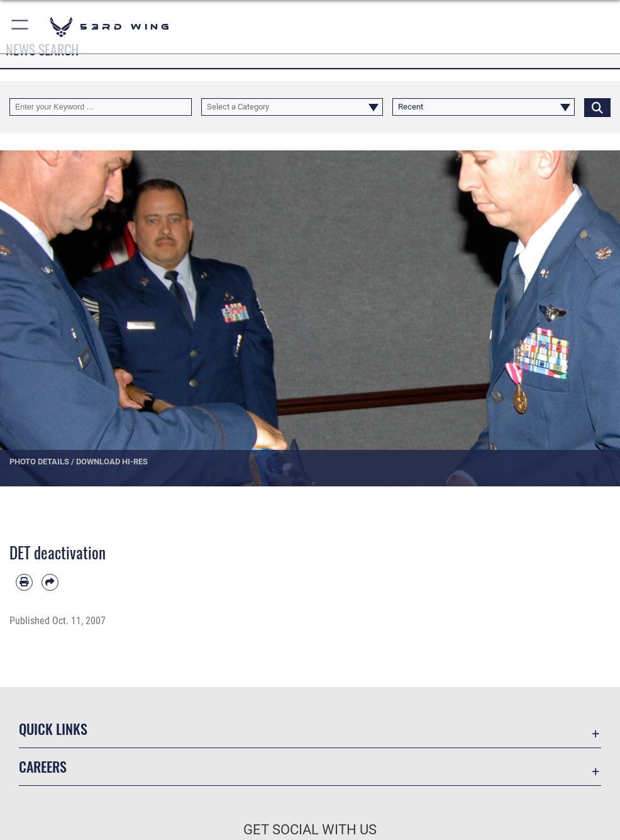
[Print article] (24, 582)
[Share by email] (50, 582)
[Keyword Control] (101, 107)
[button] (20, 27)
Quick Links (53, 729)
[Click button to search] (597, 107)
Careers (43, 766)
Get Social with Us (310, 830)
